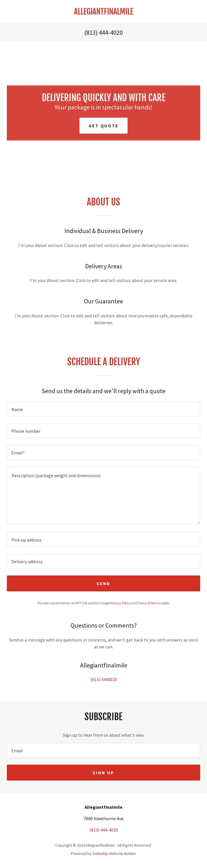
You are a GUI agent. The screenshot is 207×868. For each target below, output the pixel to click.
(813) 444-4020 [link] (103, 32)
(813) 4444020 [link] (104, 679)
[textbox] (103, 409)
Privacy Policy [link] (120, 603)
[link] (103, 12)
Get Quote (104, 126)
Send (103, 583)
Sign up (103, 773)
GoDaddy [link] (100, 853)
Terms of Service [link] (149, 603)
